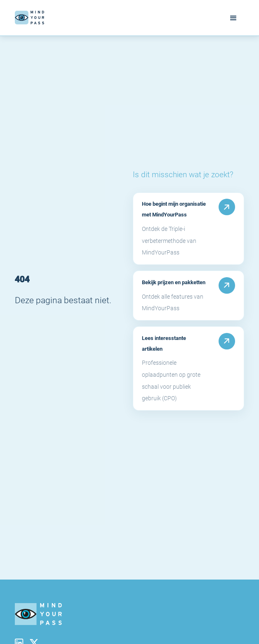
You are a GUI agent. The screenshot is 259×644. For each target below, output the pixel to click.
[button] (234, 18)
